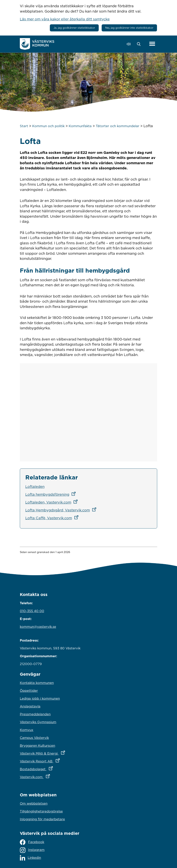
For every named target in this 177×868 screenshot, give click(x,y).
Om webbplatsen (34, 803)
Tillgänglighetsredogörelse (41, 811)
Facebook (32, 842)
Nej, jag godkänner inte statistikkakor (129, 28)
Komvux (27, 730)
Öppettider (29, 691)
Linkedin (30, 858)
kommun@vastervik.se (38, 627)
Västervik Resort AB (57, 760)
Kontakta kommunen (37, 683)
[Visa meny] (152, 44)
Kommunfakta (80, 126)
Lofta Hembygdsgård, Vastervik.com (62, 510)
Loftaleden (35, 486)
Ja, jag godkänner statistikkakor (74, 28)
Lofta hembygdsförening (52, 494)
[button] (140, 44)
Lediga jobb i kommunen (40, 698)
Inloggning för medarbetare (42, 819)
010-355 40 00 (32, 611)
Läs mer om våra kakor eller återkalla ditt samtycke (65, 19)
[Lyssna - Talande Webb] (130, 44)
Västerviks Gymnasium (38, 722)
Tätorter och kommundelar (118, 126)
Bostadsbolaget (54, 768)
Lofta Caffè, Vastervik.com (53, 518)
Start (24, 126)
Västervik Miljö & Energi (60, 752)
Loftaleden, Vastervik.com (53, 502)
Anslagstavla (30, 706)
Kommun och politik (48, 126)
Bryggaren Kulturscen (37, 746)
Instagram (32, 850)
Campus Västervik (34, 738)
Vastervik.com (52, 776)
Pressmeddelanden (35, 714)
